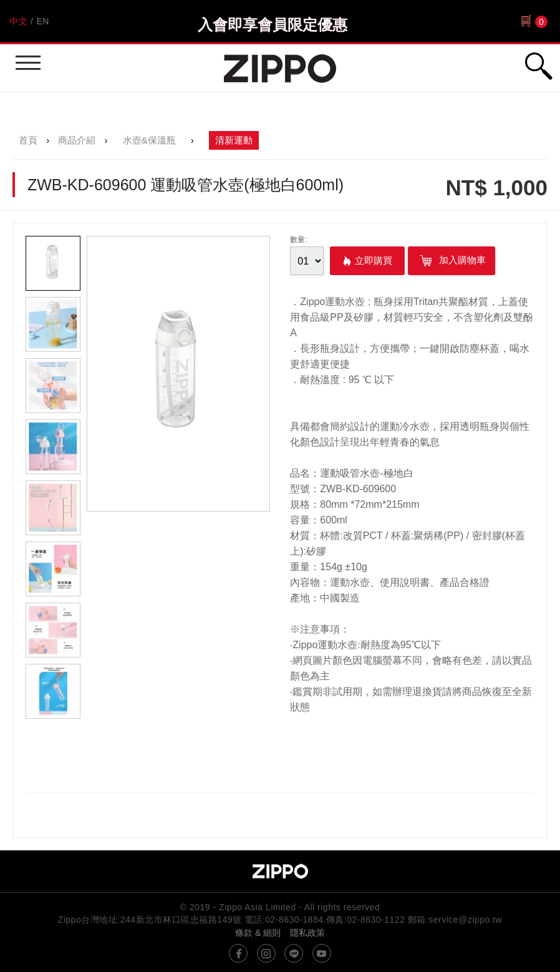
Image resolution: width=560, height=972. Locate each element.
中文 (18, 21)
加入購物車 (451, 261)
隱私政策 (307, 933)
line (294, 953)
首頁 (28, 140)
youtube (322, 953)
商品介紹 (77, 140)
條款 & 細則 (258, 933)
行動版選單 (27, 57)
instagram (266, 953)
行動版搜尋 (538, 66)
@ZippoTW (238, 953)
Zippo (280, 68)
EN (42, 21)
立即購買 (374, 260)
